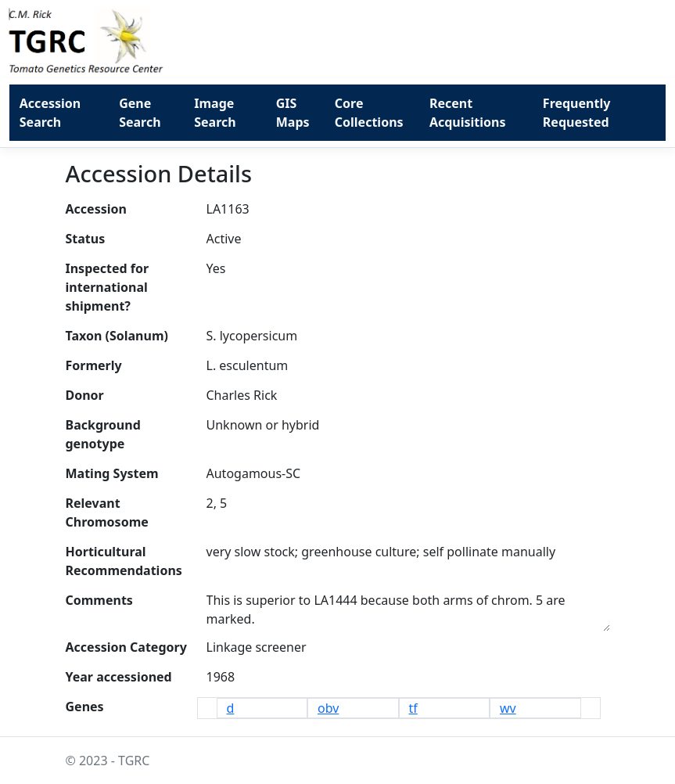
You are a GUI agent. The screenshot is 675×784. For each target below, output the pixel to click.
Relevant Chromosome (107, 512)
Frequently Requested (576, 113)
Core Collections (369, 113)
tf (413, 708)
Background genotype (103, 434)
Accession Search (50, 113)
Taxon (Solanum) (117, 336)
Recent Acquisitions (468, 113)
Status (86, 239)
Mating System (112, 473)
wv (508, 708)
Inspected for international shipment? (108, 287)
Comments (99, 600)
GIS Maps (293, 113)
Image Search (215, 113)
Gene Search (140, 113)
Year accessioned (119, 677)
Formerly (94, 365)
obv (328, 708)
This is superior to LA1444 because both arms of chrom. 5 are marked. (408, 609)
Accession (96, 209)
